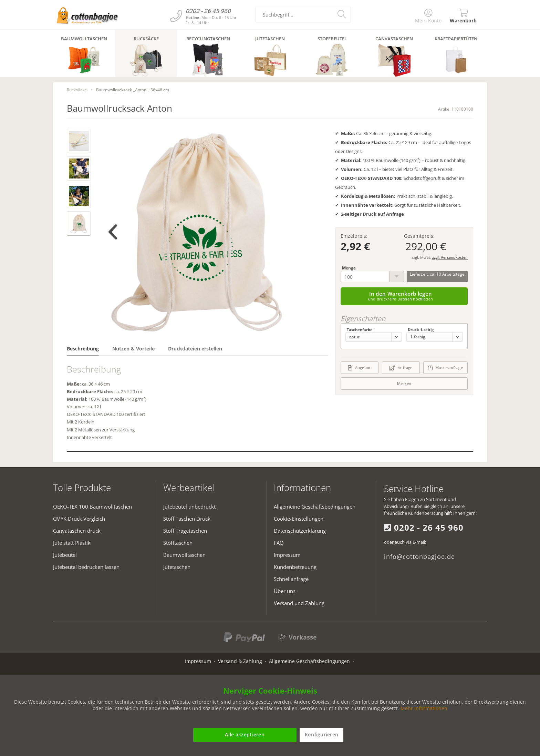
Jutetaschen (177, 567)
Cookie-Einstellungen (299, 519)
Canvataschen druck (77, 531)
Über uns (285, 591)
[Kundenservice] (176, 16)
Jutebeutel (65, 555)
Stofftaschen (178, 543)
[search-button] (342, 14)
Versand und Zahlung (299, 603)
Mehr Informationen (424, 708)
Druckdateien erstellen (195, 349)
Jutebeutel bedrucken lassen (86, 567)
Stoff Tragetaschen (185, 531)
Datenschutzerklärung (300, 531)
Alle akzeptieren (245, 734)
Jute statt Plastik (72, 543)
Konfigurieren (322, 734)
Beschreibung (83, 349)
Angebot (359, 368)
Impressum (287, 555)
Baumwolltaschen (184, 555)
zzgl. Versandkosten (450, 257)
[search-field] (303, 15)
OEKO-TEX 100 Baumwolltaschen (92, 507)
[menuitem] (429, 16)
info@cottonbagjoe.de (419, 556)
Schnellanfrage (291, 579)
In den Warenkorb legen (401, 296)
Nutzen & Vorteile (133, 349)
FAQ (279, 543)
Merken (404, 383)
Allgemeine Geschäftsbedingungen (315, 507)
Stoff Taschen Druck (187, 519)
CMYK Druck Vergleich (79, 519)
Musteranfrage (445, 368)
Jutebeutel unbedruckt (189, 507)
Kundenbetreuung (295, 567)
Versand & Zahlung (240, 661)
